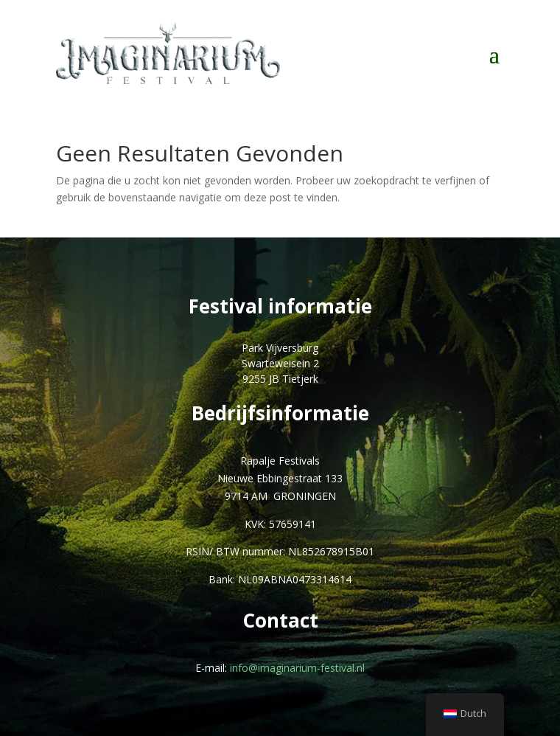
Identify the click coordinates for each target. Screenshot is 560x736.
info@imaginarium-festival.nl (297, 668)
